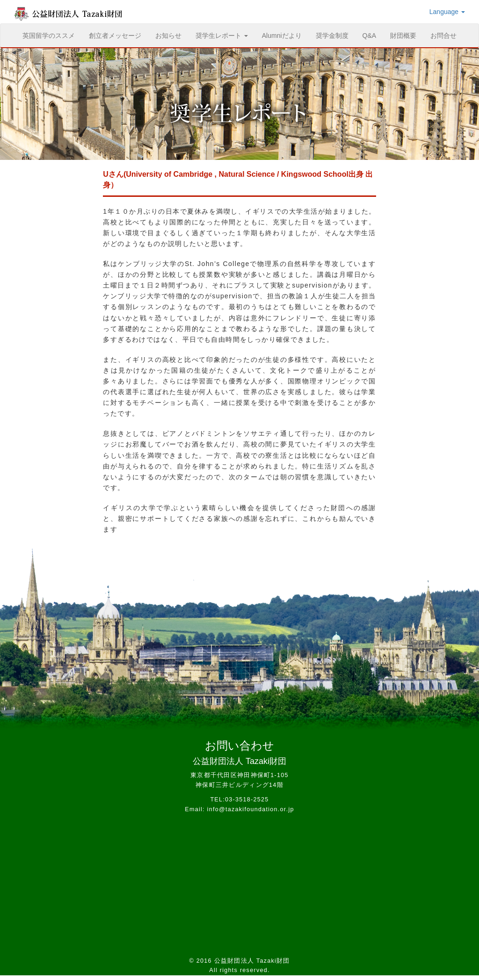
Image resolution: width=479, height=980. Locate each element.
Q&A (370, 36)
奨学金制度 (332, 36)
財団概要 (403, 36)
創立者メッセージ (115, 36)
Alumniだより (282, 36)
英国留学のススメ (52, 35)
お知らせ (168, 36)
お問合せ (443, 36)
